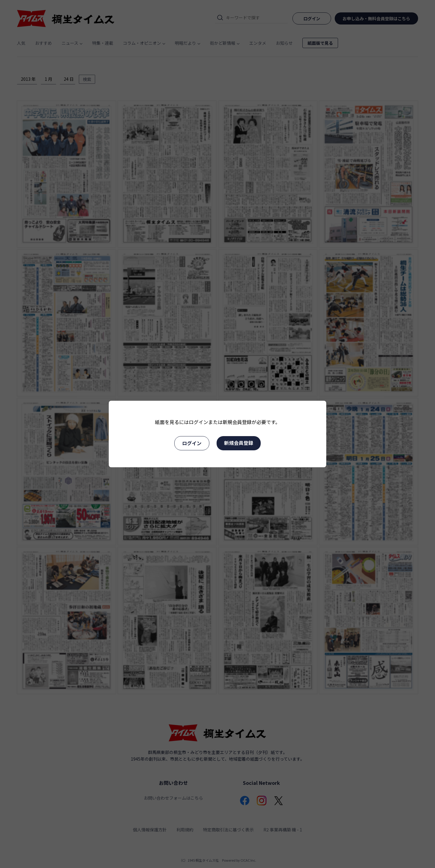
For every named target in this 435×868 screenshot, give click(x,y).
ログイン (192, 443)
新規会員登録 (239, 443)
